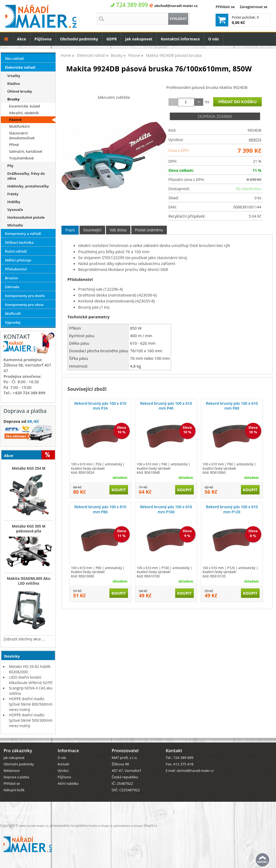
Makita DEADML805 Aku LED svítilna (29, 581)
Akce (22, 39)
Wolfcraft (13, 313)
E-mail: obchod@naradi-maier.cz (190, 771)
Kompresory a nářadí (23, 233)
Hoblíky (14, 202)
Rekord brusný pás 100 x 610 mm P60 (232, 406)
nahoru (263, 860)
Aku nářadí (15, 58)
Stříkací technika (19, 242)
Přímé (14, 145)
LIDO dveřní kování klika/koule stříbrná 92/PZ (31, 680)
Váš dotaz (118, 230)
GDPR (112, 39)
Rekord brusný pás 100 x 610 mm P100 (166, 509)
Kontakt (63, 764)
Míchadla (15, 225)
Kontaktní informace (180, 39)
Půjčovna (43, 39)
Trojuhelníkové (21, 158)
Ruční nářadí (16, 251)
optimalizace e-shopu (128, 826)
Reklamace (12, 771)
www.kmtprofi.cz (16, 820)
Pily (10, 166)
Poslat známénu (149, 230)
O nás (214, 39)
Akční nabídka (68, 783)
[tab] (70, 230)
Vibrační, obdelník (24, 113)
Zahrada (12, 287)
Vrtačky (14, 76)
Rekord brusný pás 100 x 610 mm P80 (100, 509)
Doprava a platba (16, 777)
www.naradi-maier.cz (34, 826)
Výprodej (13, 322)
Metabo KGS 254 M (29, 468)
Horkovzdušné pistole (26, 217)
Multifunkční (19, 126)
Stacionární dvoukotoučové (22, 135)
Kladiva (14, 83)
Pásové (15, 120)
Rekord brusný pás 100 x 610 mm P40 (166, 406)
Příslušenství (16, 269)
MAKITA (255, 140)
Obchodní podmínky (79, 39)
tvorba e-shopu (99, 826)
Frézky (13, 194)
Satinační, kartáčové (25, 151)
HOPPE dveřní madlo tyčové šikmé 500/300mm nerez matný (31, 720)
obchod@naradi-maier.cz (176, 6)
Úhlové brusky (20, 91)
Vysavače (15, 210)
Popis (70, 230)
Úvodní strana (6, 39)
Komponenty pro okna (24, 305)
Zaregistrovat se (253, 7)
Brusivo (12, 278)
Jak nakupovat (139, 39)
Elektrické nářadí (20, 67)
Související (92, 230)
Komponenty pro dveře (25, 296)
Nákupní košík (14, 790)
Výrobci (63, 771)
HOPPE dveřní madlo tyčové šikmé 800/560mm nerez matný (31, 704)
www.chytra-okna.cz (18, 832)
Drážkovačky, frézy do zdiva (26, 176)
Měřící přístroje (18, 260)
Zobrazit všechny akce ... (24, 639)
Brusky (13, 99)
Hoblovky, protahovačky (28, 186)
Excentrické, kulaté (24, 106)
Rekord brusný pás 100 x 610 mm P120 (232, 509)
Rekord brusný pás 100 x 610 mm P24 (100, 406)
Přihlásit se (225, 7)
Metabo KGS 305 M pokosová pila (29, 529)
